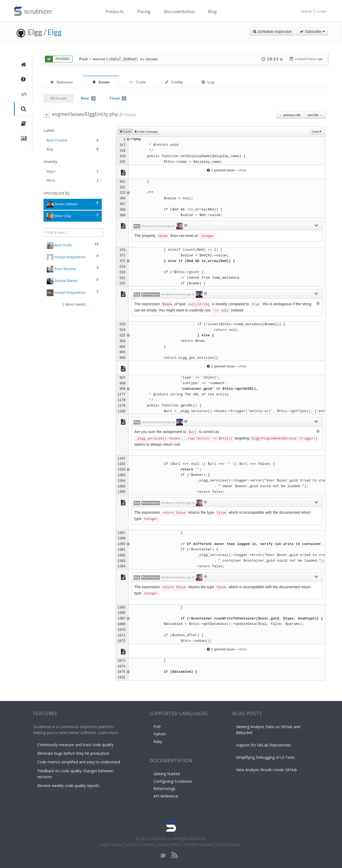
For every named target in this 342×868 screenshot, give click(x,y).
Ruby (158, 741)
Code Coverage (146, 132)
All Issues (59, 98)
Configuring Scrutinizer (173, 781)
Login (321, 11)
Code (316, 132)
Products (115, 12)
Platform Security (199, 844)
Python (160, 734)
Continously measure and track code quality (75, 745)
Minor (73, 180)
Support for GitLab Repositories (264, 745)
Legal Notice (110, 844)
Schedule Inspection (272, 31)
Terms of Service (139, 844)
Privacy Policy (169, 844)
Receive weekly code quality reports (68, 786)
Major (73, 171)
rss (174, 855)
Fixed (118, 98)
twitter (163, 855)
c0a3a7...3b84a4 (122, 59)
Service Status (229, 844)
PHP (157, 727)
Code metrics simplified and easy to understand (79, 762)
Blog (212, 12)
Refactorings (164, 789)
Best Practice (73, 140)
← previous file (290, 115)
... (185, 439)
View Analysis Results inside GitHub (267, 770)
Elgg (55, 32)
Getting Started (167, 774)
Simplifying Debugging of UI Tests (266, 757)
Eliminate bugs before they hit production (73, 753)
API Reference (166, 796)
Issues (126, 132)
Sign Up (306, 11)
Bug (73, 149)
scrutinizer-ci (160, 839)
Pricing (144, 12)
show (243, 170)
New (88, 98)
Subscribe (312, 31)
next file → (315, 115)
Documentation (179, 12)
